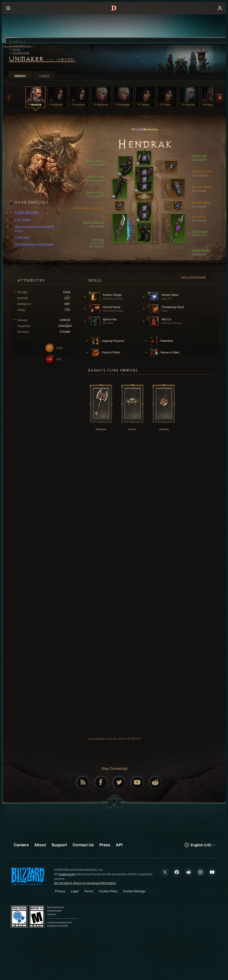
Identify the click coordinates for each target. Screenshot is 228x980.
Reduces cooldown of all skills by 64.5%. (33, 229)
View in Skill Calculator (196, 277)
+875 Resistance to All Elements (32, 244)
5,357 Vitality (21, 220)
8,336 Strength (25, 213)
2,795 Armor (20, 238)
